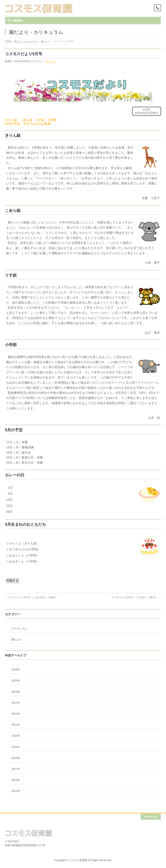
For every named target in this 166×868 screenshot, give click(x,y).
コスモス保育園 (78, 860)
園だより (45, 41)
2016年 (16, 780)
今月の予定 (13, 124)
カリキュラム (19, 628)
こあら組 (26, 120)
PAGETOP (151, 816)
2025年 (16, 681)
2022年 (16, 714)
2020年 (16, 736)
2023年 (16, 703)
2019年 (16, 747)
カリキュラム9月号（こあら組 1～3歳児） (31, 597)
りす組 (40, 120)
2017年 (16, 769)
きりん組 (11, 120)
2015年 (16, 791)
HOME (8, 41)
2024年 (16, 692)
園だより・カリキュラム (26, 41)
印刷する (13, 581)
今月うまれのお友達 (37, 124)
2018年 (16, 758)
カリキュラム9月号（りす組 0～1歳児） (136, 597)
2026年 (16, 670)
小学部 (52, 120)
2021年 (16, 725)
